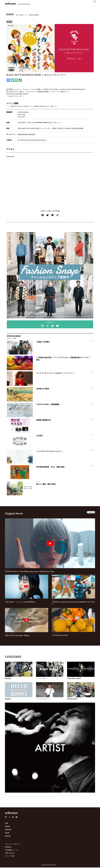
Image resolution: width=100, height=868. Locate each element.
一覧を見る (91, 512)
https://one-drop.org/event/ (26, 134)
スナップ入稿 (10, 857)
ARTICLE (8, 830)
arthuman (10, 4)
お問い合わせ (10, 854)
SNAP (7, 833)
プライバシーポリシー (13, 845)
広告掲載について (11, 851)
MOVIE (8, 837)
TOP (6, 824)
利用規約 (8, 848)
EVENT (7, 827)
